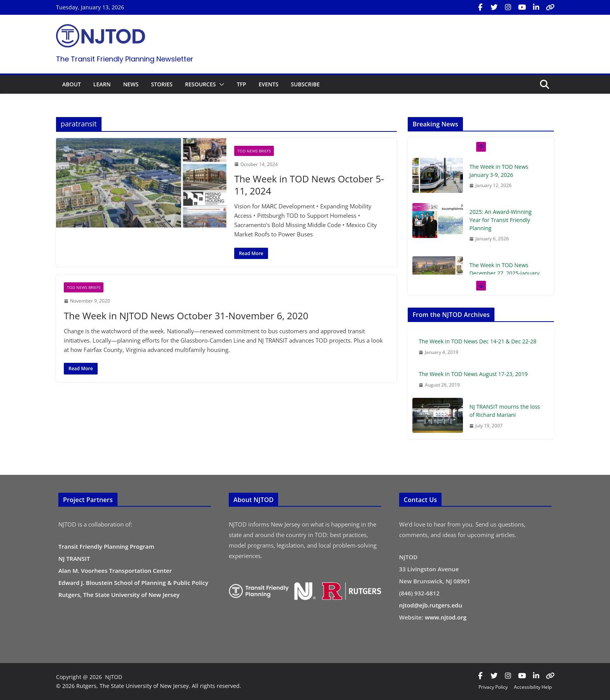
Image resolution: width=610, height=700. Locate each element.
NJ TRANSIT (74, 558)
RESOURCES (200, 84)
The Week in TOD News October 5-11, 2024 (309, 185)
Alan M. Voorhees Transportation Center (115, 570)
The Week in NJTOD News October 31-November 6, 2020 (186, 316)
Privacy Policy (493, 687)
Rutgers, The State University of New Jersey (119, 595)
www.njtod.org (446, 617)
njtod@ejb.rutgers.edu (431, 605)
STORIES (162, 84)
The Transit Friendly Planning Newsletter (125, 59)
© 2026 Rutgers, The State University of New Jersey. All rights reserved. (149, 686)
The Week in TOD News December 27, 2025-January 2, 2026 (504, 273)
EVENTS (269, 84)
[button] (220, 84)
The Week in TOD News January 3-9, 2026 (499, 171)
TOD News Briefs (254, 151)
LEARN (102, 84)
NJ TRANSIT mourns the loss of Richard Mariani (505, 411)
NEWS (131, 84)
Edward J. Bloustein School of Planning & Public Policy (133, 583)
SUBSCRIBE (305, 84)
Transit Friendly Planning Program (106, 546)
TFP (242, 84)
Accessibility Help (533, 687)
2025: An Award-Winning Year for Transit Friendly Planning (500, 220)
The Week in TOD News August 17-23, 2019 (473, 374)
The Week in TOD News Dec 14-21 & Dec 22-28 (477, 341)
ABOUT (72, 84)
